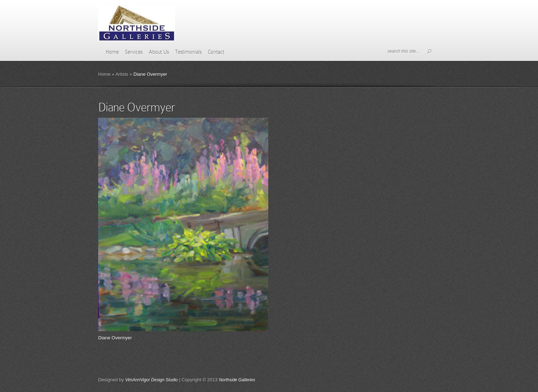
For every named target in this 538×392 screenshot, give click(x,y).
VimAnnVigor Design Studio (152, 380)
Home (112, 52)
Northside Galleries (237, 380)
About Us (159, 52)
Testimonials (188, 52)
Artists (122, 74)
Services (134, 52)
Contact (216, 52)
